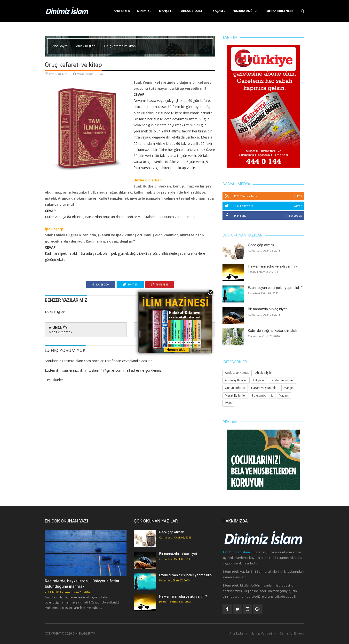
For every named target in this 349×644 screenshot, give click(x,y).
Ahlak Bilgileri (193, 11)
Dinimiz (144, 11)
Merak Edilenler (280, 11)
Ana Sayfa (122, 11)
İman (228, 403)
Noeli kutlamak (60, 332)
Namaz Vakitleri (261, 634)
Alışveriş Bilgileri (236, 380)
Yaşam (219, 11)
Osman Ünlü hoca (292, 634)
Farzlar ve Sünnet (282, 380)
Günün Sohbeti (235, 388)
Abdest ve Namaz (237, 373)
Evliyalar (259, 380)
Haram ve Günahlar (264, 388)
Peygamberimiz (263, 395)
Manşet (166, 11)
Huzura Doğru (246, 11)
